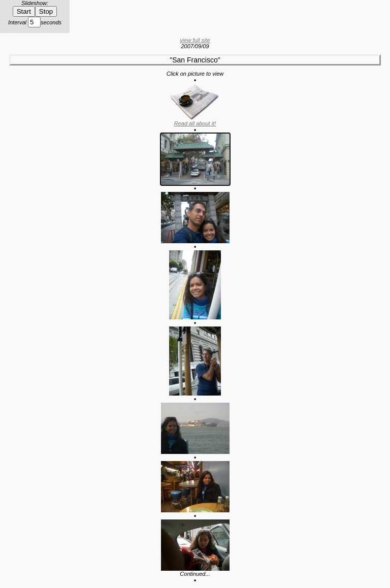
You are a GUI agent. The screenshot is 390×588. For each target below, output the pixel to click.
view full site (195, 40)
